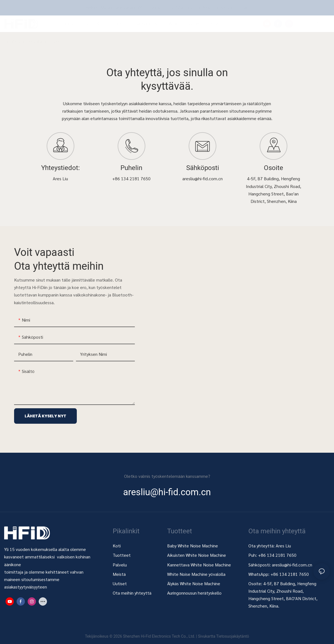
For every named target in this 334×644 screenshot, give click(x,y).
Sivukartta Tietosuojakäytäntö (223, 636)
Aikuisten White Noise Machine (197, 555)
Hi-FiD (10, 41)
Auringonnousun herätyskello (194, 593)
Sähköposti (203, 168)
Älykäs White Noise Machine (194, 583)
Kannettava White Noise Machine (200, 565)
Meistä (119, 574)
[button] (224, 24)
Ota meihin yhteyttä (42, 41)
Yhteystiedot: (61, 168)
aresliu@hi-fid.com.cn (292, 565)
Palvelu (120, 565)
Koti (117, 546)
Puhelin (131, 168)
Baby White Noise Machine (193, 546)
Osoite (273, 168)
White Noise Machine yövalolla (196, 574)
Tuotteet (122, 555)
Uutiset (120, 583)
